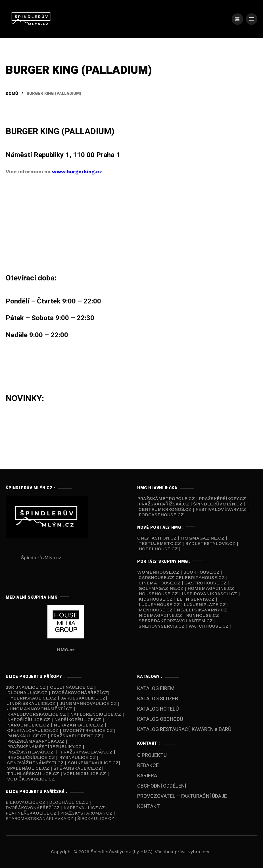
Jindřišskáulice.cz (31, 703)
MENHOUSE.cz (156, 610)
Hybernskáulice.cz (32, 698)
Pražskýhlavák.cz (30, 752)
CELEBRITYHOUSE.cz (200, 577)
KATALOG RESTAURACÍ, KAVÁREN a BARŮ (184, 729)
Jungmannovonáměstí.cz (40, 709)
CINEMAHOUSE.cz (159, 583)
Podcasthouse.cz (161, 515)
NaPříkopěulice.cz (78, 720)
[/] (237, 19)
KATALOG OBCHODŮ (160, 719)
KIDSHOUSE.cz (156, 599)
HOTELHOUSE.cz (158, 549)
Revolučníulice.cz (31, 757)
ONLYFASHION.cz (158, 538)
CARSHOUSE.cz (157, 577)
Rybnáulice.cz (77, 757)
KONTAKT (149, 806)
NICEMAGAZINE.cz (160, 615)
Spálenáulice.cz (28, 768)
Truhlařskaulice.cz (33, 774)
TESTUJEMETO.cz (160, 543)
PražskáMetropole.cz (166, 498)
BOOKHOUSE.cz (201, 572)
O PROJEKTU (152, 755)
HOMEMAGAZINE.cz (211, 588)
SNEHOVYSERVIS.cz (162, 626)
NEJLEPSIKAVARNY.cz (203, 610)
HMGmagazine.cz (203, 538)
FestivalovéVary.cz (221, 509)
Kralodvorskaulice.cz (36, 714)
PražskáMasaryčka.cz (36, 741)
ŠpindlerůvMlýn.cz (218, 504)
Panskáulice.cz (27, 736)
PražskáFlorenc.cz (76, 736)
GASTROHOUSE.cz (206, 583)
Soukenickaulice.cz (93, 763)
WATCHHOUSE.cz (209, 626)
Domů (12, 94)
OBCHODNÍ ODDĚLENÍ (162, 786)
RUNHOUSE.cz (203, 615)
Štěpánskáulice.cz (77, 768)
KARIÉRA (147, 776)
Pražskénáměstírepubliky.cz (44, 747)
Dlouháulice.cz (27, 693)
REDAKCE (148, 766)
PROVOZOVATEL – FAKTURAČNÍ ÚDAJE (182, 796)
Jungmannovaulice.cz (88, 703)
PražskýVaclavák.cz (86, 752)
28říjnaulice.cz (26, 687)
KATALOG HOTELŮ (158, 709)
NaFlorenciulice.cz (96, 714)
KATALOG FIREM (156, 689)
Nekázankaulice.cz (79, 725)
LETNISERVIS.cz (196, 599)
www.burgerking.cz (77, 171)
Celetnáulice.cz (71, 687)
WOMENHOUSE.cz (159, 572)
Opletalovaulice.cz (33, 730)
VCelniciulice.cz (85, 774)
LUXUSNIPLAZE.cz (205, 604)
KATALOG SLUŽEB (158, 699)
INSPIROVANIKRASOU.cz (210, 594)
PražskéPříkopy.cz (222, 498)
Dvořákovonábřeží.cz (80, 693)
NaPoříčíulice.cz (29, 720)
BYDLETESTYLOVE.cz (210, 543)
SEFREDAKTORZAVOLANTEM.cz (176, 621)
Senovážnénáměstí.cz (35, 763)
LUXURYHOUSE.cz (160, 604)
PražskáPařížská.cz (164, 504)
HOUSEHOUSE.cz (159, 594)
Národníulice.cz (28, 725)
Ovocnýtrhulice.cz (88, 730)
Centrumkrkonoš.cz (165, 509)
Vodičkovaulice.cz (31, 779)
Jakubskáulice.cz (83, 698)
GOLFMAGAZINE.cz (161, 588)
